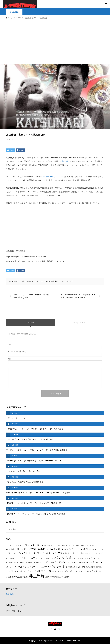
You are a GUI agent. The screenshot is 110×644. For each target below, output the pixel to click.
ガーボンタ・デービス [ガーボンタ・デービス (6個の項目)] (94, 545)
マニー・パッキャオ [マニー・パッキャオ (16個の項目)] (52, 566)
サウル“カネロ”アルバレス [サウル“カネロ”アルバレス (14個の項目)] (44, 549)
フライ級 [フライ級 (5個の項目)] (36, 563)
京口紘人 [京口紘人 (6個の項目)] (58, 577)
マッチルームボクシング (53, 177)
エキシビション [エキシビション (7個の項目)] (46, 545)
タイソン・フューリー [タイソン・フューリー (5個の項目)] (93, 553)
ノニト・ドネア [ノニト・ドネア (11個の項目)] (27, 558)
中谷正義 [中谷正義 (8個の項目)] (18, 577)
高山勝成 (54, 281)
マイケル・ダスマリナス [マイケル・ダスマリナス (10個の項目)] (26, 567)
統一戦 (65, 161)
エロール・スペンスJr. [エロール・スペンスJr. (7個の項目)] (62, 545)
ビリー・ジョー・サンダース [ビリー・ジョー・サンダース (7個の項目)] (84, 558)
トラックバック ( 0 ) (80, 323)
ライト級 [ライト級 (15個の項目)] (46, 571)
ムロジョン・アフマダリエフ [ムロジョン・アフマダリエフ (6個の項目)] (83, 567)
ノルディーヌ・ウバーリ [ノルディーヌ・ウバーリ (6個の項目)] (45, 558)
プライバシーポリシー (16, 611)
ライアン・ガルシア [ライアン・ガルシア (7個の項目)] (19, 571)
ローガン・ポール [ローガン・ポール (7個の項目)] (68, 571)
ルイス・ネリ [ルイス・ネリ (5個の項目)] (56, 571)
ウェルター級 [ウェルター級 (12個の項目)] (32, 545)
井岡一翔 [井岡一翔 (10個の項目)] (50, 577)
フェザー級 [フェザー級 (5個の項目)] (28, 563)
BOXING (14, 12)
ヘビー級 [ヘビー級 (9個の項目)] (90, 562)
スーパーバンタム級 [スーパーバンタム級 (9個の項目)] (18, 553)
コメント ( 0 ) (31, 323)
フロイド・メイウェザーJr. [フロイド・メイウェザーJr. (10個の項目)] (52, 562)
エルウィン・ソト (31, 281)
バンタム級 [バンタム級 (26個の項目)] (63, 558)
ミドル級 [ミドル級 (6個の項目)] (69, 567)
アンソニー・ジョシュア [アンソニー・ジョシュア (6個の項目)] (15, 545)
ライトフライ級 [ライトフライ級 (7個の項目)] (34, 571)
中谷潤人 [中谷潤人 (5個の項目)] (25, 577)
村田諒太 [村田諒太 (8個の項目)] (65, 577)
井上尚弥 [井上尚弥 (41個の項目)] (37, 576)
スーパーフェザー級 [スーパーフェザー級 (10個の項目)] (38, 553)
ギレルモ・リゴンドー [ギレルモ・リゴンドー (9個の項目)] (17, 549)
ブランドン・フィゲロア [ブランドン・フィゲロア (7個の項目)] (76, 563)
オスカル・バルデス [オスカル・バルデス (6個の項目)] (79, 545)
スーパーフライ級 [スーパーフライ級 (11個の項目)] (58, 553)
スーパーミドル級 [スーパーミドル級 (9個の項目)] (76, 553)
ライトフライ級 (45, 281)
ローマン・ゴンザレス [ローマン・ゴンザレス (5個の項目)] (84, 571)
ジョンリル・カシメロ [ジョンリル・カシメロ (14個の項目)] (74, 549)
